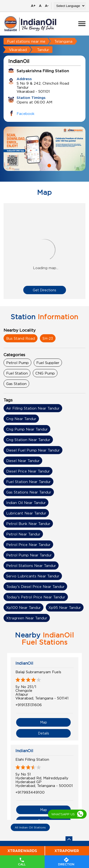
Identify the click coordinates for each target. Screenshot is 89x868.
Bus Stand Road (21, 338)
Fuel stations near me (26, 41)
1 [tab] (41, 165)
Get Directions (44, 290)
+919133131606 (29, 705)
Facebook (26, 113)
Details (44, 733)
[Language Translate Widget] (70, 6)
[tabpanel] (44, 149)
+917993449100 (30, 792)
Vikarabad (18, 50)
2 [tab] (49, 165)
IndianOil (24, 663)
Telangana (63, 41)
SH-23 (48, 338)
